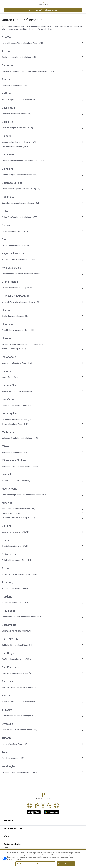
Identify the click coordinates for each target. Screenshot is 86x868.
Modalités (8, 848)
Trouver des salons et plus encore (43, 10)
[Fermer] (82, 857)
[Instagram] (30, 805)
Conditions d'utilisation (12, 844)
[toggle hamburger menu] (81, 3)
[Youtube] (43, 805)
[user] (5, 3)
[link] (34, 812)
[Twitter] (56, 805)
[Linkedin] (50, 805)
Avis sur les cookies (11, 852)
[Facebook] (36, 805)
